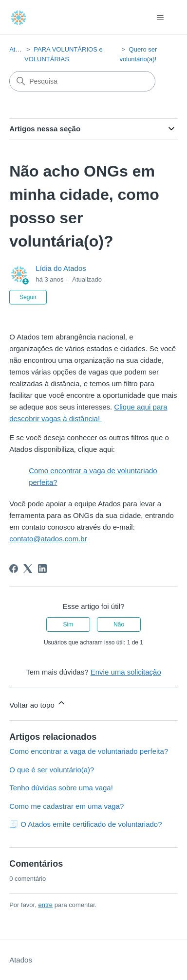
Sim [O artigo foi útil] (68, 624)
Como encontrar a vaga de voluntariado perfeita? (89, 751)
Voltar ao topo (38, 704)
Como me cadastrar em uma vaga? (66, 806)
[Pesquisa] (82, 81)
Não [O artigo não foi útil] (119, 624)
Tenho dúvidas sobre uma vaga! (61, 788)
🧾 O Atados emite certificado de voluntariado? (85, 824)
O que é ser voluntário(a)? (52, 770)
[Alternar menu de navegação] (160, 18)
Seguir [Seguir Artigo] (28, 297)
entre (45, 905)
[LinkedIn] (42, 569)
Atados (19, 49)
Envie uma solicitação (126, 672)
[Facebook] (14, 569)
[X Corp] (28, 569)
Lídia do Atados (61, 268)
